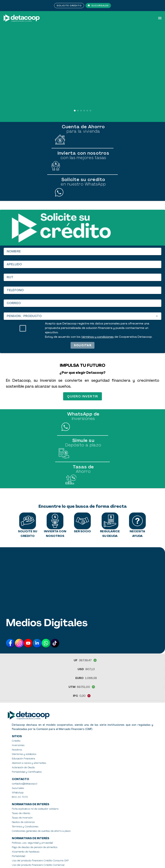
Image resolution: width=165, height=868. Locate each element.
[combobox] (82, 316)
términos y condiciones (97, 337)
